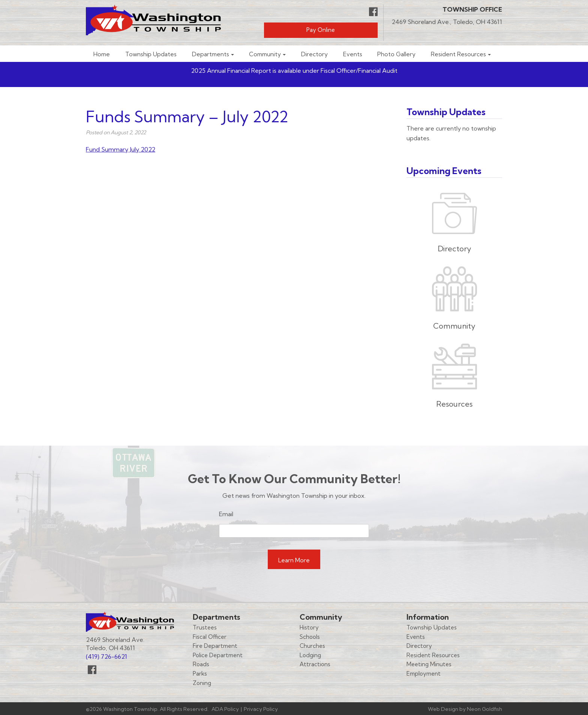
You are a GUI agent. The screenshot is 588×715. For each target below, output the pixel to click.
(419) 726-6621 (106, 656)
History (309, 627)
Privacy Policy (261, 709)
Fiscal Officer (210, 637)
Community (265, 54)
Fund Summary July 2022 (121, 149)
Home (102, 54)
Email (226, 514)
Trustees (205, 627)
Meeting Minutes (429, 664)
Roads (201, 664)
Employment (424, 674)
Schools (310, 637)
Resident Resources (458, 54)
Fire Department (215, 646)
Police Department (218, 655)
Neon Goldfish (484, 709)
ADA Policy (225, 709)
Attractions (315, 664)
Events (353, 54)
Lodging (310, 655)
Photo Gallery (396, 54)
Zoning (202, 683)
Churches (312, 646)
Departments (211, 54)
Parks (200, 674)
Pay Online (321, 30)
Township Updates (151, 54)
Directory (314, 54)
